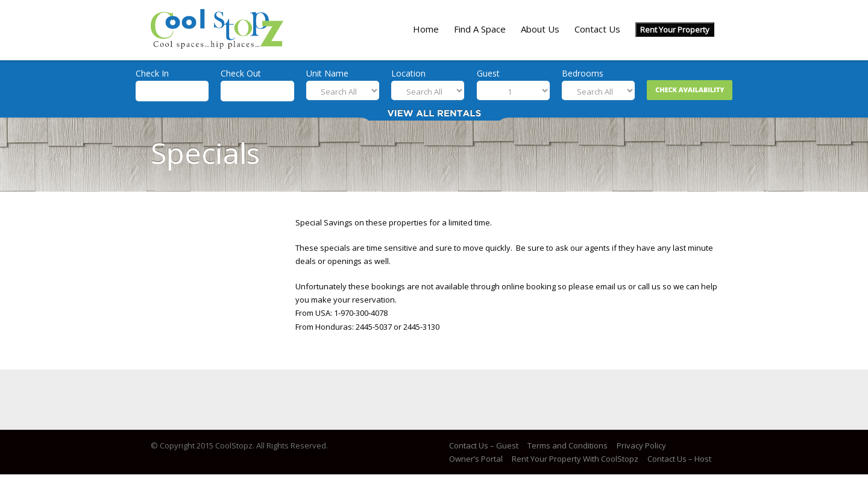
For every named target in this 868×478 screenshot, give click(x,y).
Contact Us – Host (679, 459)
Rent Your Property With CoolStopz (575, 459)
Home (426, 29)
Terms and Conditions (568, 445)
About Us (540, 29)
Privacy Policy (641, 445)
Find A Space (480, 29)
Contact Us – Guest (484, 445)
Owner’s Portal (476, 459)
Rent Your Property (675, 30)
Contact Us (597, 29)
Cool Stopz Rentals (649, 147)
